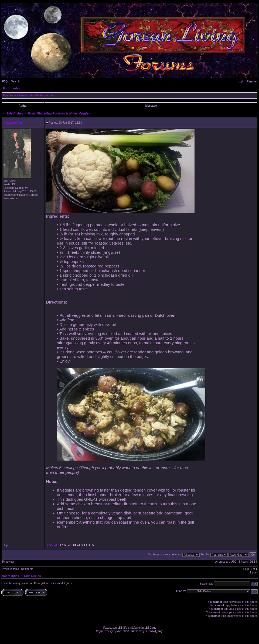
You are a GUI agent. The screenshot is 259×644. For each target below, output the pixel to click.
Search (15, 81)
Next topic (27, 569)
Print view (8, 562)
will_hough (158, 631)
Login (241, 81)
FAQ (5, 81)
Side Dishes (15, 113)
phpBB (119, 628)
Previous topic (10, 569)
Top (6, 545)
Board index (11, 576)
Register (252, 81)
